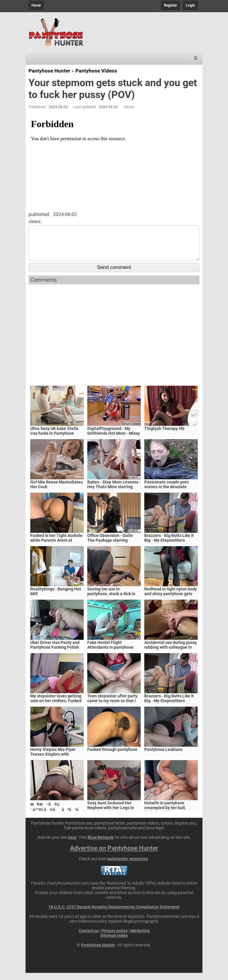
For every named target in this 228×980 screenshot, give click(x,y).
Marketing (140, 938)
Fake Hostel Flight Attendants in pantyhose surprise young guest (110, 654)
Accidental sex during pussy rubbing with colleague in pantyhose (171, 654)
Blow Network (100, 844)
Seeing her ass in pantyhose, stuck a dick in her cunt (111, 601)
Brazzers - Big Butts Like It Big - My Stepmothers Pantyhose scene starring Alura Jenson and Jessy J (169, 550)
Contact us (89, 938)
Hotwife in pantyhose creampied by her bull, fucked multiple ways (165, 815)
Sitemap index (114, 943)
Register (170, 5)
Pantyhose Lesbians (163, 757)
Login (190, 5)
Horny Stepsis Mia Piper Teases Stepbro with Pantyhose (53, 761)
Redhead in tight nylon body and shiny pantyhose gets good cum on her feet (171, 601)
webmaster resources (128, 866)
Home (36, 5)
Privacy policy (115, 938)
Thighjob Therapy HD (164, 436)
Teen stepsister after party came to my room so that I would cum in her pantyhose (114, 708)
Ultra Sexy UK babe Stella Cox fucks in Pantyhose (54, 438)
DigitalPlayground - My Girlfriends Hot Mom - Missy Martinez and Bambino (114, 440)
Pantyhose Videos (96, 71)
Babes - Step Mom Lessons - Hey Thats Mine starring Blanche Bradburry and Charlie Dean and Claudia (114, 496)
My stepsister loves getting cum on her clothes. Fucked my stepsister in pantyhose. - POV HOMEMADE (56, 710)
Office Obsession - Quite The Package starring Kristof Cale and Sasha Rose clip (114, 550)
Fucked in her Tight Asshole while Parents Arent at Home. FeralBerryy (56, 547)
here (72, 844)
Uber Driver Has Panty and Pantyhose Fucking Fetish (55, 652)
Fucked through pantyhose (112, 757)
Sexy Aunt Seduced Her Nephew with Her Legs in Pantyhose (111, 815)
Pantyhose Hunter (49, 71)
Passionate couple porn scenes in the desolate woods (167, 494)
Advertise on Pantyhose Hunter (114, 855)
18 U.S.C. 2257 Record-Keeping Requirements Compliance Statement (114, 914)
